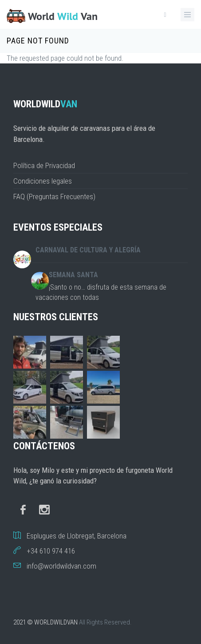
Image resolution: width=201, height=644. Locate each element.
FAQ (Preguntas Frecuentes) (54, 196)
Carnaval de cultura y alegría (88, 250)
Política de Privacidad (44, 165)
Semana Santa (73, 275)
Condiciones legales (43, 181)
